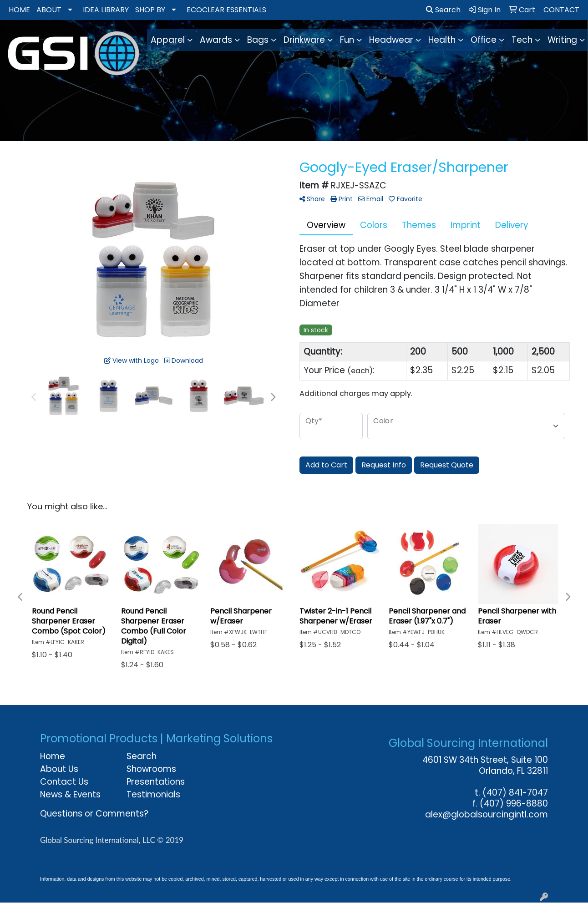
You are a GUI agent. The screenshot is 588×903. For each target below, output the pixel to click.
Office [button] (484, 40)
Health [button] (442, 40)
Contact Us (64, 782)
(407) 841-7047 (515, 793)
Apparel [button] (168, 40)
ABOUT (49, 10)
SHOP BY (150, 10)
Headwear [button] (391, 40)
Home (53, 756)
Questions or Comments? (94, 814)
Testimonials (153, 794)
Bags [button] (258, 40)
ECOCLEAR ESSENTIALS (226, 10)
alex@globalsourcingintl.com (487, 814)
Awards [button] (216, 40)
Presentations (156, 782)
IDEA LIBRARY (106, 10)
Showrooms (151, 769)
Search (443, 10)
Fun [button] (347, 40)
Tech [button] (522, 40)
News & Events (70, 794)
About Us (59, 769)
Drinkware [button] (304, 40)
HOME (19, 10)
